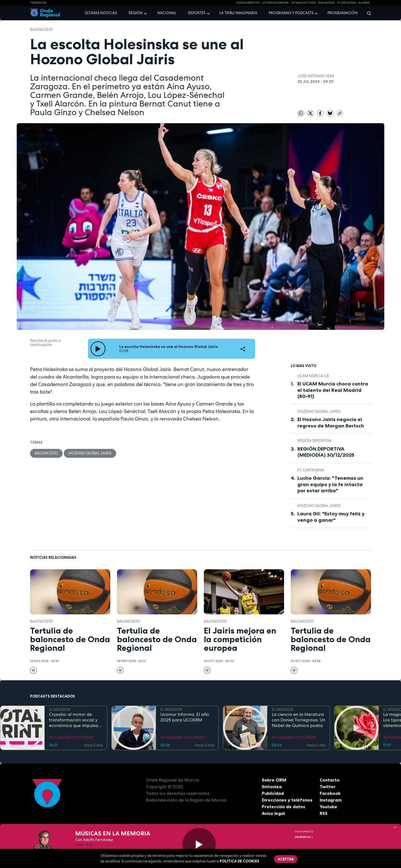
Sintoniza (272, 787)
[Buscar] (367, 13)
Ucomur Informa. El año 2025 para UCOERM (185, 717)
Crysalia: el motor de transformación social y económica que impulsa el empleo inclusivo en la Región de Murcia (74, 720)
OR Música (304, 837)
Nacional (167, 13)
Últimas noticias (101, 13)
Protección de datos (283, 807)
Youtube (328, 807)
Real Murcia (326, 3)
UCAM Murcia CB (313, 376)
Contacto (330, 780)
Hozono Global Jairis (90, 453)
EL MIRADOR (60, 710)
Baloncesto (42, 30)
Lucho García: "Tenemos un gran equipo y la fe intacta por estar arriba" (330, 484)
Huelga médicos (248, 3)
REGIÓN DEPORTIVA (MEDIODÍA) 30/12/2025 (326, 452)
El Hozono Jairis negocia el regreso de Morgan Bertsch (331, 423)
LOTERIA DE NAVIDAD (275, 3)
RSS (324, 813)
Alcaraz (364, 3)
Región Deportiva (314, 441)
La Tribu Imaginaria (238, 13)
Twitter (328, 787)
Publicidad (273, 793)
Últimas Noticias (303, 3)
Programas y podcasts (291, 13)
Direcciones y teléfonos (287, 800)
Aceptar (286, 859)
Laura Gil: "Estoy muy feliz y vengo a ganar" (331, 517)
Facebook (330, 793)
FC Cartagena (311, 470)
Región (136, 13)
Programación (343, 13)
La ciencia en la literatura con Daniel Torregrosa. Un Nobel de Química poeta (299, 720)
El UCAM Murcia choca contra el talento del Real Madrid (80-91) (333, 390)
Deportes (197, 13)
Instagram (331, 800)
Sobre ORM (274, 780)
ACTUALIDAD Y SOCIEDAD (71, 737)
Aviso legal (273, 813)
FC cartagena (347, 3)
